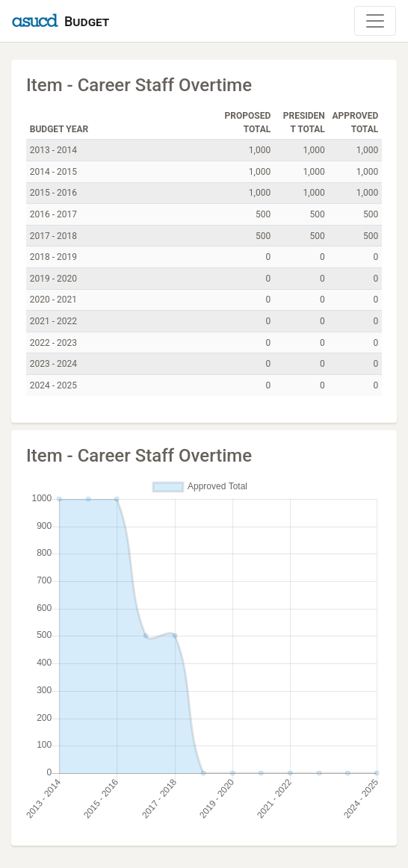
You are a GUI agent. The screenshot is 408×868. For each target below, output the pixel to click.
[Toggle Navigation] (375, 21)
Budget (87, 21)
